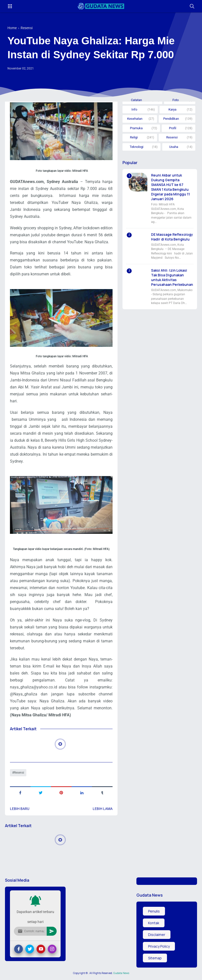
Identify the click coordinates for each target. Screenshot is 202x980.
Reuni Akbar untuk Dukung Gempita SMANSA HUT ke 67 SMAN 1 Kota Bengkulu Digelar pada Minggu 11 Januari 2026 (170, 187)
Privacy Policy (159, 946)
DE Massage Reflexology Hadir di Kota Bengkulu (172, 237)
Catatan (136, 100)
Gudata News (121, 973)
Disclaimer (157, 935)
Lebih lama (103, 809)
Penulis (154, 911)
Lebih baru (20, 809)
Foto (176, 100)
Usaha (174, 147)
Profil (173, 128)
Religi (134, 137)
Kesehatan (135, 119)
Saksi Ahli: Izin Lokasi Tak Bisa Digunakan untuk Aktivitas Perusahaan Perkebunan (172, 277)
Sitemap (155, 958)
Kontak (154, 923)
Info (134, 109)
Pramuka (136, 128)
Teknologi (137, 147)
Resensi (19, 773)
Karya (172, 109)
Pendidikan (171, 119)
